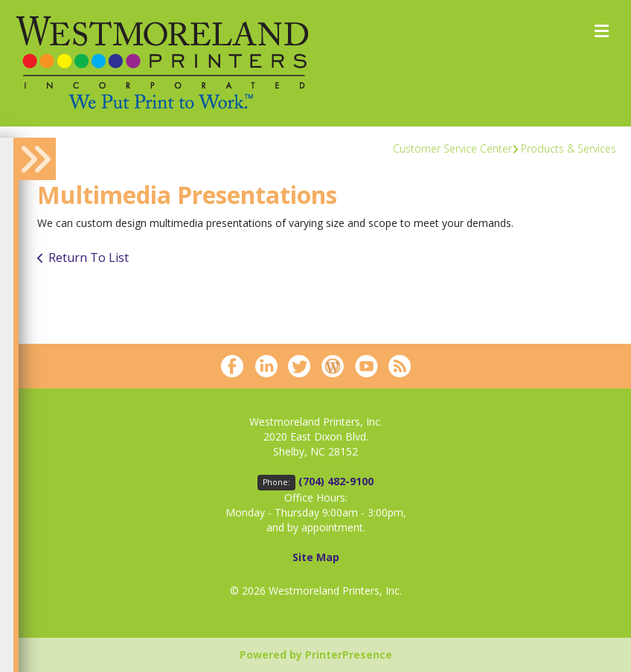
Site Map (316, 557)
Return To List (89, 257)
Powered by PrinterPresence (316, 655)
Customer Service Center (452, 148)
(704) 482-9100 (336, 481)
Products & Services (568, 148)
